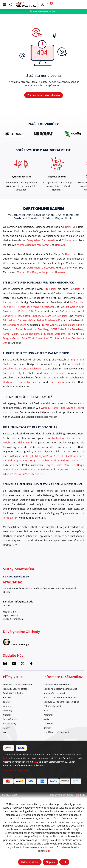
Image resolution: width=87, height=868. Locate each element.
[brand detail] (15, 141)
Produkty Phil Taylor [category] (13, 700)
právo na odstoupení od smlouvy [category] (60, 704)
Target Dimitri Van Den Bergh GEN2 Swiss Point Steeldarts (50, 336)
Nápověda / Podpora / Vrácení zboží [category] (61, 709)
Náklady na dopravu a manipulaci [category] (61, 696)
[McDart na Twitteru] (23, 671)
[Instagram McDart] (5, 671)
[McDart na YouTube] (14, 671)
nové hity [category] (8, 717)
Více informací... (47, 847)
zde (48, 851)
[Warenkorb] (81, 5)
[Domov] (47, 4)
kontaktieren (10, 525)
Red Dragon (34, 252)
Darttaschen (57, 389)
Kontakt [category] (47, 735)
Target (46, 252)
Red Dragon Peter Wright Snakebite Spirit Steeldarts (38, 467)
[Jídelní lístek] (5, 4)
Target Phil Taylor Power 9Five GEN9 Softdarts (52, 463)
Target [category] (6, 709)
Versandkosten (23, 777)
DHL (5, 765)
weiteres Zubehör (55, 380)
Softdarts (75, 296)
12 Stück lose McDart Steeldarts (35, 314)
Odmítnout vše (30, 862)
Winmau (21, 252)
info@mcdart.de (24, 608)
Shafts (7, 371)
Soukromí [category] (48, 730)
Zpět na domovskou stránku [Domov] (44, 99)
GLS (55, 765)
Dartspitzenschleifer (30, 389)
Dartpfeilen (33, 247)
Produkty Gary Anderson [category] (15, 696)
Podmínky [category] (48, 722)
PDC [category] (5, 739)
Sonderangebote (16, 332)
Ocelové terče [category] (10, 726)
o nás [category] (46, 726)
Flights (75, 366)
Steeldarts (51, 296)
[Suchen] (11, 4)
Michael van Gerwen (64, 445)
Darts (68, 234)
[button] (75, 4)
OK (64, 862)
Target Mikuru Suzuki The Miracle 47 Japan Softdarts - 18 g (38, 341)
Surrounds (9, 380)
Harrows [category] (7, 704)
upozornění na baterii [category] (54, 700)
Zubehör (67, 247)
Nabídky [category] (7, 722)
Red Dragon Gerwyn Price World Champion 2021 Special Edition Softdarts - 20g (43, 345)
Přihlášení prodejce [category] (53, 713)
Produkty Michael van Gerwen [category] (18, 691)
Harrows (60, 252)
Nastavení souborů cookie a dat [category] (59, 691)
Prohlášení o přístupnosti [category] (56, 739)
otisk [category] (46, 717)
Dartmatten (10, 389)
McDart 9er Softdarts (55, 323)
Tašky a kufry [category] (10, 730)
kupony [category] (7, 735)
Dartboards (48, 247)
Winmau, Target (50, 415)
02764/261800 (13, 589)
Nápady (50, 862)
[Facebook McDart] (31, 671)
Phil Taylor (24, 449)
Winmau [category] (7, 713)
